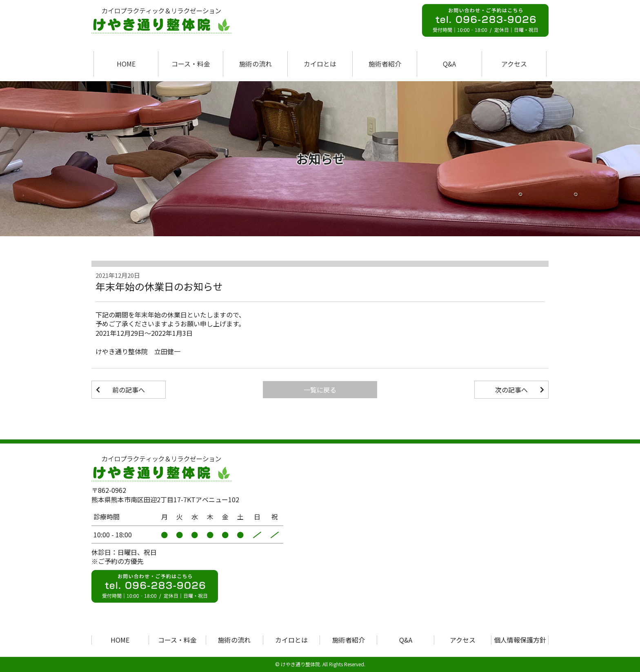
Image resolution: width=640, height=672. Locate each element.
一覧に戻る (320, 390)
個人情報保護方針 (520, 640)
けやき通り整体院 (300, 664)
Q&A (449, 64)
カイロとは (320, 64)
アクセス (514, 64)
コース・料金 (191, 64)
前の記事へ (129, 390)
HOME (126, 64)
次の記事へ (511, 390)
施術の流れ (256, 64)
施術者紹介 (385, 64)
